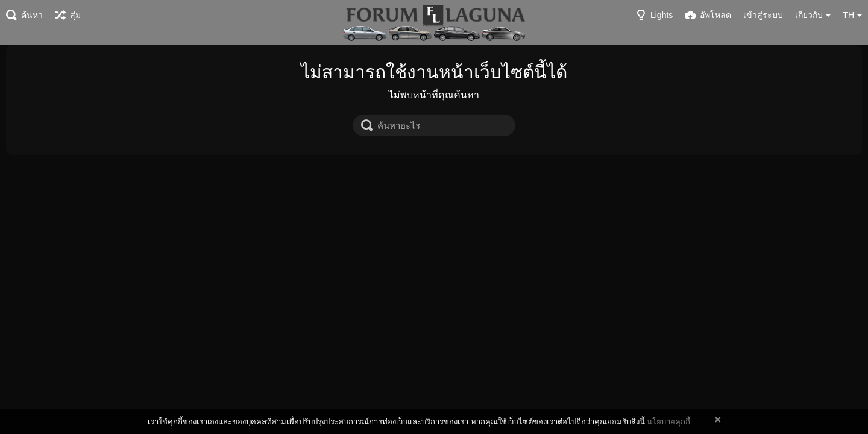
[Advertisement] (434, 245)
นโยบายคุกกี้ (668, 422)
